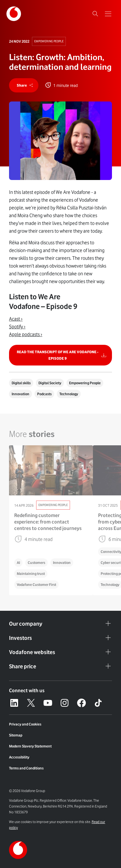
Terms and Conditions (26, 768)
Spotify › (17, 327)
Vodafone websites (60, 652)
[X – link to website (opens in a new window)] (31, 703)
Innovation (20, 394)
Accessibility (19, 757)
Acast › (16, 319)
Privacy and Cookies (25, 724)
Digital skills (21, 383)
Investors (60, 638)
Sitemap (16, 735)
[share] (24, 85)
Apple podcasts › (26, 334)
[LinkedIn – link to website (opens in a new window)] (14, 703)
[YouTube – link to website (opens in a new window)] (48, 703)
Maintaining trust (31, 574)
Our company (60, 624)
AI (18, 563)
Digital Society (50, 383)
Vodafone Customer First (36, 585)
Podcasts (44, 394)
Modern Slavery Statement (30, 746)
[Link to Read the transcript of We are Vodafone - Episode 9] (60, 355)
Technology (69, 394)
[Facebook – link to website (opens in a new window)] (81, 703)
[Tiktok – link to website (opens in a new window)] (98, 703)
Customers (36, 563)
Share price (60, 666)
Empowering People (49, 41)
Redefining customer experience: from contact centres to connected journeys (48, 522)
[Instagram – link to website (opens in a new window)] (65, 703)
